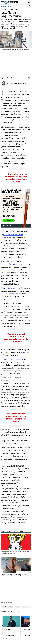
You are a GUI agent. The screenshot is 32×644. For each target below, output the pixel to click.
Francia (25, 607)
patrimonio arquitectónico (12, 264)
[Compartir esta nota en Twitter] (7, 78)
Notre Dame (12, 288)
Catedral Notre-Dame (8, 607)
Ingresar (24, 2)
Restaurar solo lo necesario (12, 359)
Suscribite (9, 220)
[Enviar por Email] (16, 78)
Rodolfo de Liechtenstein (16, 83)
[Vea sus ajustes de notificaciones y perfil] (29, 2)
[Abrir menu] (3, 2)
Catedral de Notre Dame (13, 234)
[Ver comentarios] (29, 7)
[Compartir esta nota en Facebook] (3, 78)
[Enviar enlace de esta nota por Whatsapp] (12, 78)
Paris (18, 607)
